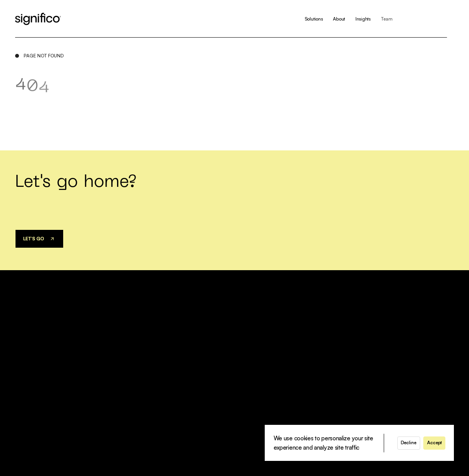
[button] (409, 443)
